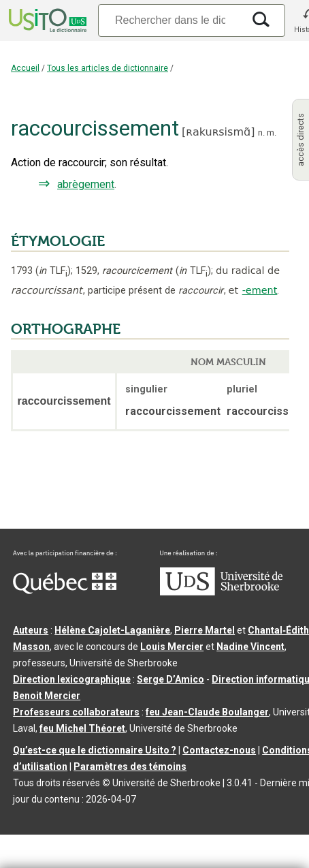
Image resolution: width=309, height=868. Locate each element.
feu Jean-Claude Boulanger (207, 712)
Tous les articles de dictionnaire (108, 68)
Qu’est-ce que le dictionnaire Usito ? (95, 750)
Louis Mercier (172, 647)
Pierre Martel (205, 630)
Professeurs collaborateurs (76, 712)
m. (272, 133)
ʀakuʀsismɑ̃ (218, 132)
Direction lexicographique (72, 679)
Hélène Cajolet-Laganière (112, 630)
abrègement (86, 184)
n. (261, 133)
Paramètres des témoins (130, 766)
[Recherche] (170, 20)
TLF (53, 271)
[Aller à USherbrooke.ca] (221, 592)
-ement (260, 290)
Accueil (25, 68)
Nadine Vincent (250, 647)
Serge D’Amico (170, 679)
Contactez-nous (219, 750)
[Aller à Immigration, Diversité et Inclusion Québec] (65, 591)
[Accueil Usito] (46, 20)
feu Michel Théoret (82, 728)
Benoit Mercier (47, 696)
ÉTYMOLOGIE (58, 241)
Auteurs (31, 630)
